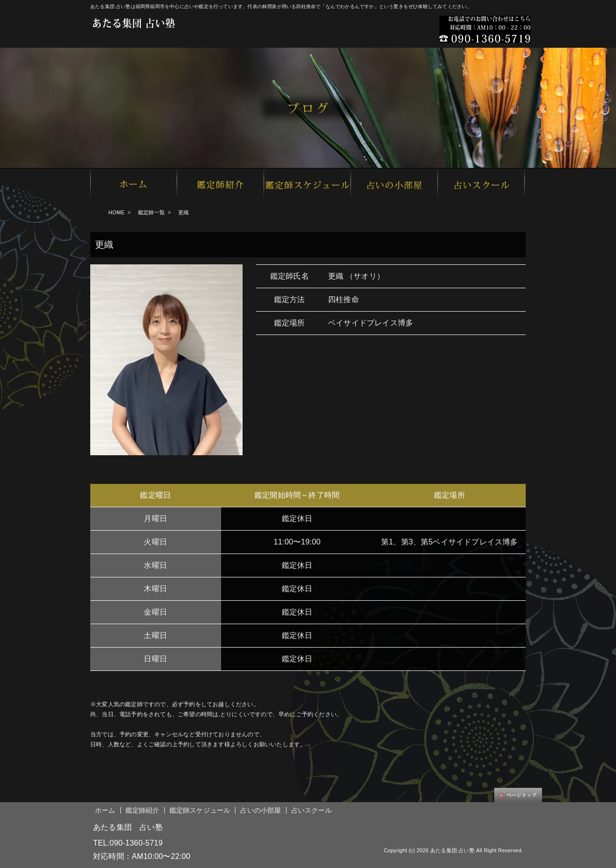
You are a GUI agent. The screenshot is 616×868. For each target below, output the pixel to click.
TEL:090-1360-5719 (128, 843)
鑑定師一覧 (151, 212)
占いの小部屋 (260, 810)
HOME (117, 212)
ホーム (105, 810)
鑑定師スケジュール (200, 810)
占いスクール (312, 810)
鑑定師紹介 (143, 810)
